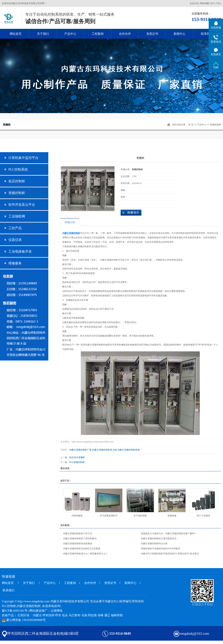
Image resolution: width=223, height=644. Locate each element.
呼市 (58, 615)
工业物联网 (17, 216)
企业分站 (194, 3)
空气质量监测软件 (109, 516)
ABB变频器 (77, 516)
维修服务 (15, 263)
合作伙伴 (125, 34)
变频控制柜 (216, 125)
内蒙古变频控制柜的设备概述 (78, 544)
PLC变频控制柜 (77, 462)
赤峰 (101, 615)
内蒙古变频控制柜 (29, 606)
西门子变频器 (203, 516)
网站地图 (205, 3)
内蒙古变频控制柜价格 (129, 450)
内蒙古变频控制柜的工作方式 (78, 534)
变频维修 (172, 516)
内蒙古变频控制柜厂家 (80, 450)
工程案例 (98, 34)
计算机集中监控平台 (23, 158)
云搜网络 (56, 611)
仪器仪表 (15, 240)
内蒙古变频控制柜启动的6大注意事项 (82, 549)
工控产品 (15, 228)
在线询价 (131, 213)
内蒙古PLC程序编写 (118, 601)
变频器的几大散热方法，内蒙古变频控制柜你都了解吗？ (169, 534)
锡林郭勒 (117, 615)
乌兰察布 (75, 615)
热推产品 (8, 615)
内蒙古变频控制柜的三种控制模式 (80, 539)
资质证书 (152, 34)
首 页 (191, 125)
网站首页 (16, 34)
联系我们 (207, 34)
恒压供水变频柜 (77, 457)
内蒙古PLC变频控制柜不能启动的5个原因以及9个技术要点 (170, 554)
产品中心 (70, 34)
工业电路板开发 (20, 251)
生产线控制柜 (140, 516)
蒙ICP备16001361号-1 (16, 611)
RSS (213, 3)
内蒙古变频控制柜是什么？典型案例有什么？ (85, 554)
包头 (65, 615)
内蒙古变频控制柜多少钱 (104, 450)
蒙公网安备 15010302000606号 (24, 620)
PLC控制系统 (18, 169)
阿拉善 (92, 615)
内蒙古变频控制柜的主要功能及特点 (159, 539)
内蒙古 (37, 615)
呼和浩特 (49, 615)
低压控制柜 (17, 181)
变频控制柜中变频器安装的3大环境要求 (160, 549)
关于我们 (43, 34)
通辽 (107, 615)
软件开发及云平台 (22, 205)
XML (219, 3)
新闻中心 (180, 34)
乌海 (84, 615)
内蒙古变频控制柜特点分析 (154, 544)
